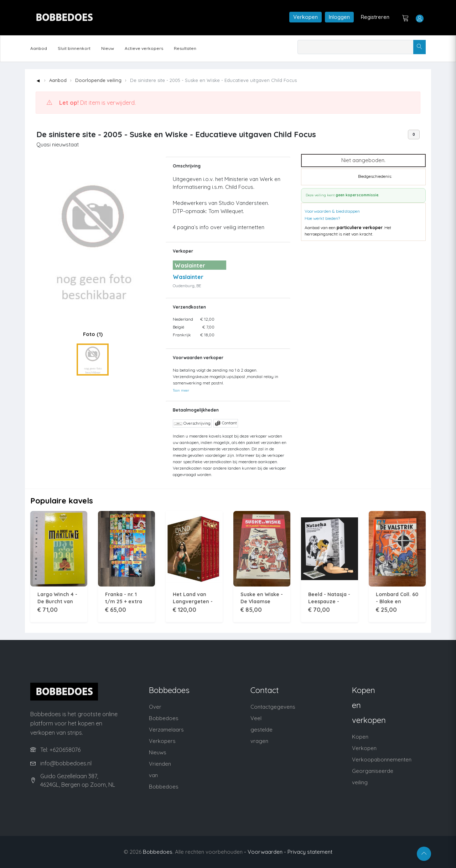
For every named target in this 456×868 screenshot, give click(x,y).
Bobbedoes (158, 852)
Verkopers (162, 741)
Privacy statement (310, 852)
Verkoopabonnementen (382, 759)
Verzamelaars (166, 730)
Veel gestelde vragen (261, 730)
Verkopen (305, 17)
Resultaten (185, 48)
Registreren (375, 17)
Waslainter (188, 277)
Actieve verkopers (144, 48)
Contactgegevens (273, 707)
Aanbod (39, 48)
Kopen (360, 737)
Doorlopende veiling (98, 80)
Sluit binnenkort (74, 48)
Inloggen (339, 17)
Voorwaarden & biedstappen (332, 211)
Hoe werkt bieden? (322, 218)
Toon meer (181, 390)
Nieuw (108, 48)
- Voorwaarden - (265, 852)
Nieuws (158, 752)
